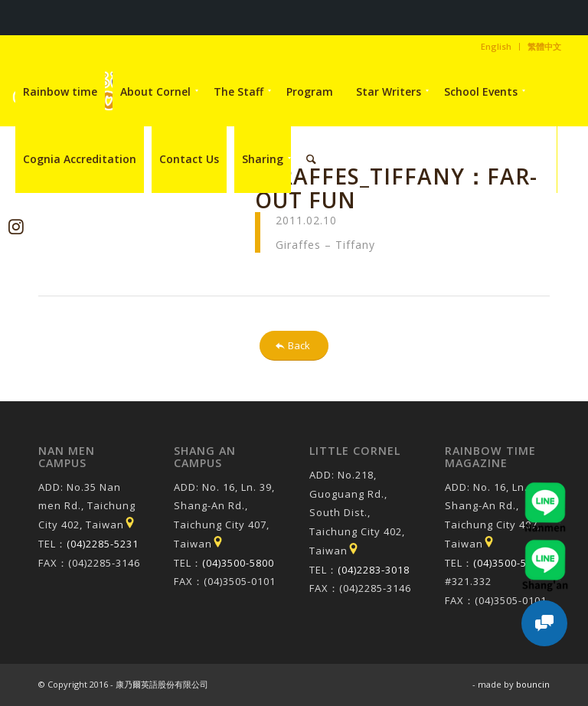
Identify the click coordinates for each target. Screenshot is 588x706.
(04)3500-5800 (238, 563)
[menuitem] (497, 47)
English (496, 46)
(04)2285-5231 (103, 544)
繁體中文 (544, 46)
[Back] (294, 346)
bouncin (533, 684)
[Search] (311, 159)
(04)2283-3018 (374, 570)
